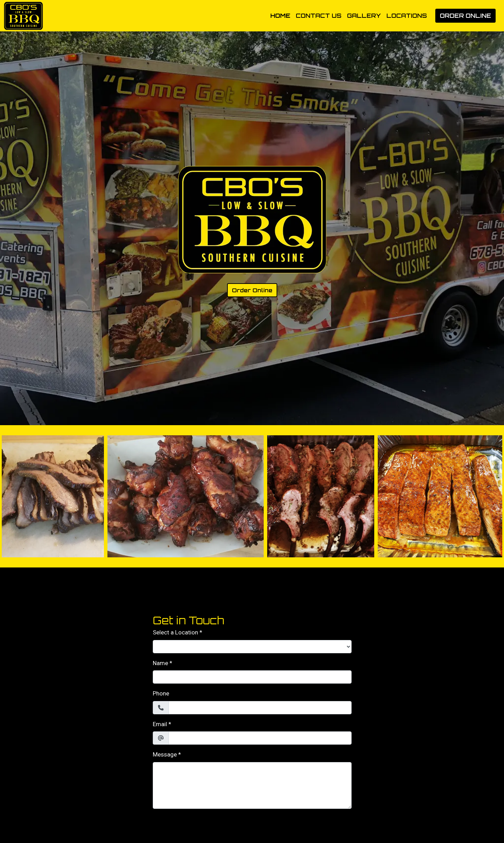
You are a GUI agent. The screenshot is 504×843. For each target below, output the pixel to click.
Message (165, 754)
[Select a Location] (252, 647)
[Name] (252, 677)
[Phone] (260, 708)
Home (280, 16)
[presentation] (206, 828)
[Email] (260, 738)
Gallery (364, 16)
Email (160, 724)
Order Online (465, 16)
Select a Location (175, 632)
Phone (161, 693)
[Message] (252, 785)
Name (160, 663)
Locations (407, 16)
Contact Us (319, 16)
